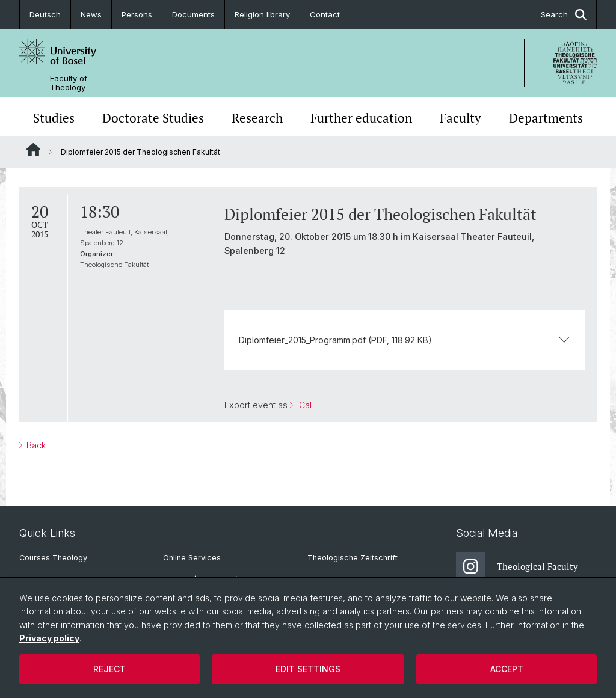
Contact (325, 14)
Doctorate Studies (153, 118)
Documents (193, 14)
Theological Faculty (517, 566)
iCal (303, 405)
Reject (109, 669)
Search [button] (564, 15)
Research (257, 118)
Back (35, 445)
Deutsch (45, 14)
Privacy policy (49, 638)
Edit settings (308, 669)
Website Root (33, 150)
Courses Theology (53, 558)
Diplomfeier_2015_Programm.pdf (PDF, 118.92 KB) (405, 340)
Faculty (460, 118)
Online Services (192, 558)
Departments (546, 118)
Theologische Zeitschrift (353, 558)
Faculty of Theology (69, 83)
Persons (137, 14)
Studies (54, 118)
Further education (361, 118)
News (91, 14)
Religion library (262, 14)
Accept (507, 669)
